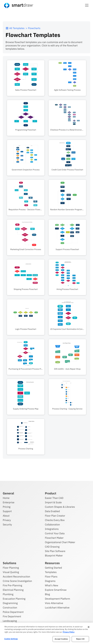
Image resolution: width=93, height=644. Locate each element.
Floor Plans (51, 577)
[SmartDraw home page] (19, 5)
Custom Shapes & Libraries (60, 507)
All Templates (15, 28)
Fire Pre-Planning (12, 585)
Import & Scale (53, 502)
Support (7, 511)
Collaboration (52, 525)
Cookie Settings (11, 639)
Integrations (52, 529)
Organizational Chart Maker (60, 542)
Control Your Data (55, 533)
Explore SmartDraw (56, 590)
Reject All (80, 639)
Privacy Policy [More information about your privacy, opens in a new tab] (69, 632)
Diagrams (50, 581)
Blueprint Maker (54, 556)
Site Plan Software (55, 551)
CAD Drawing (52, 547)
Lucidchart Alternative (57, 608)
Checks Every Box (55, 520)
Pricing (7, 507)
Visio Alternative (54, 603)
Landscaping (10, 621)
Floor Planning (11, 568)
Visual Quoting (11, 572)
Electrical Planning (13, 590)
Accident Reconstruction (16, 577)
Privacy (7, 520)
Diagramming (10, 603)
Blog (47, 594)
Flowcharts (34, 28)
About (6, 516)
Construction (10, 608)
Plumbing (8, 594)
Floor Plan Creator (55, 516)
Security (7, 525)
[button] (87, 5)
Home (6, 498)
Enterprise (9, 502)
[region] (46, 633)
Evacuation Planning (14, 599)
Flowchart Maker (54, 538)
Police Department (13, 612)
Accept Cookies (61, 639)
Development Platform (57, 599)
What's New (51, 585)
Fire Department (12, 616)
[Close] (89, 627)
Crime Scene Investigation (17, 581)
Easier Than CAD (54, 498)
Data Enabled (52, 511)
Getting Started (53, 568)
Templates (51, 572)
